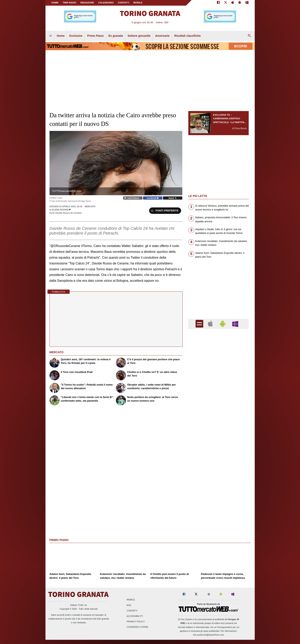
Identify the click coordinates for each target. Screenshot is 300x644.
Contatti (132, 611)
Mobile (131, 600)
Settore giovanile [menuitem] (139, 36)
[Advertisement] (219, 488)
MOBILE (138, 3)
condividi (153, 198)
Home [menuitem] (61, 36)
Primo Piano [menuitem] (95, 36)
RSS (129, 605)
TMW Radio (69, 3)
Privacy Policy (136, 622)
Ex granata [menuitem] (116, 36)
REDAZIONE (87, 3)
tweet (173, 198)
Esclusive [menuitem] (76, 36)
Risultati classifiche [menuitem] (187, 36)
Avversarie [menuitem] (162, 36)
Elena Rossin (60, 210)
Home (55, 3)
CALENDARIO (106, 3)
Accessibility (135, 616)
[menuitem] (51, 36)
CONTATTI (124, 3)
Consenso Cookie (138, 627)
